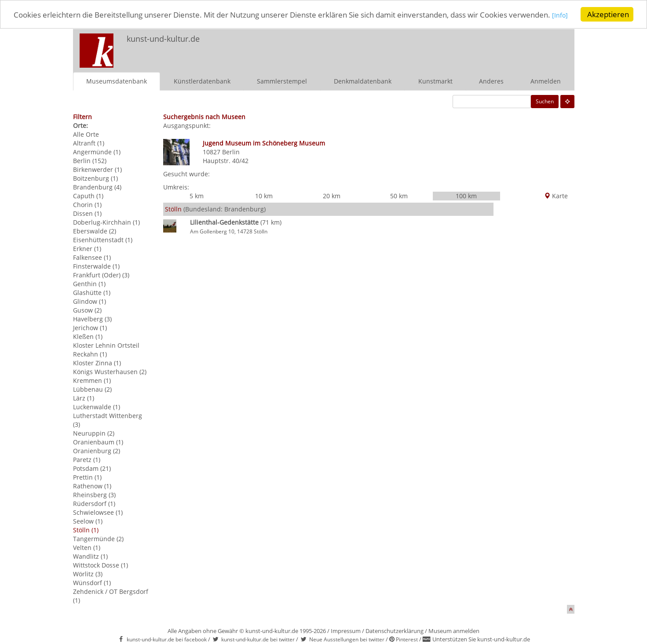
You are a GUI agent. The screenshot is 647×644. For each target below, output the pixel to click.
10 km (264, 196)
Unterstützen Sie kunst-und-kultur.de (481, 639)
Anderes (491, 81)
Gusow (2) (87, 310)
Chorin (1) (87, 204)
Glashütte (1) (92, 292)
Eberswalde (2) (95, 231)
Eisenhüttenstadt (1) (103, 239)
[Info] (560, 15)
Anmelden (546, 81)
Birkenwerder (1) (97, 169)
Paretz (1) (87, 459)
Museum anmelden (454, 630)
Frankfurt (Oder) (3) (101, 275)
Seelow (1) (88, 521)
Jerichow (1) (90, 327)
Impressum (346, 630)
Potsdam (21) (92, 468)
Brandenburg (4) (97, 187)
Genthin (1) (89, 283)
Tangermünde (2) (98, 538)
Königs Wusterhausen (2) (110, 371)
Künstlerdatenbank (202, 81)
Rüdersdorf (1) (94, 503)
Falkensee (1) (92, 257)
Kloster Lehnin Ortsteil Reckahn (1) (106, 349)
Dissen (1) (87, 213)
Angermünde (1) (97, 151)
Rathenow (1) (92, 486)
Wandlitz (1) (90, 556)
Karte (556, 196)
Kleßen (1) (88, 336)
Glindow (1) (90, 301)
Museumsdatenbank (117, 81)
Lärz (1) (84, 398)
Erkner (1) (87, 248)
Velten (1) (87, 547)
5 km (197, 196)
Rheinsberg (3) (94, 494)
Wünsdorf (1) (92, 582)
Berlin (231, 151)
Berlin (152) (90, 160)
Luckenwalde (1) (97, 406)
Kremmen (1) (92, 380)
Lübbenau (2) (92, 389)
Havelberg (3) (92, 318)
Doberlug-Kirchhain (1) (106, 222)
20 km (332, 196)
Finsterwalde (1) (96, 266)
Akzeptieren (608, 14)
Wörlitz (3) (88, 573)
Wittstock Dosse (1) (101, 565)
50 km (399, 196)
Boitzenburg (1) (95, 178)
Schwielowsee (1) (98, 512)
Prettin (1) (87, 477)
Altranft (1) (89, 143)
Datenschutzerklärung (395, 630)
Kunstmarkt (435, 81)
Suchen (545, 101)
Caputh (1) (88, 195)
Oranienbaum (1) (98, 442)
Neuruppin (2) (94, 433)
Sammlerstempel (282, 81)
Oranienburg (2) (97, 450)
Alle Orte (86, 134)
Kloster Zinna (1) (97, 362)
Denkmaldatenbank (363, 81)
